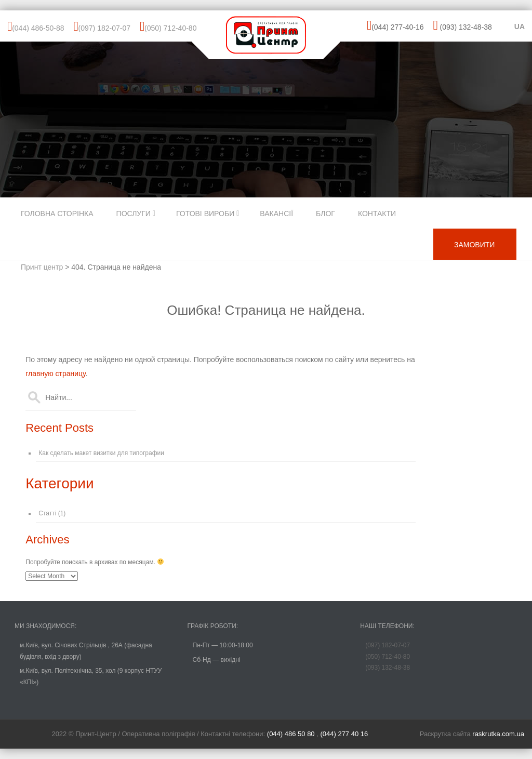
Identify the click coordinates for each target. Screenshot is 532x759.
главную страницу (55, 374)
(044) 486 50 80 (292, 734)
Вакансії (276, 214)
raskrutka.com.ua (498, 734)
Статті (47, 513)
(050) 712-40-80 (170, 28)
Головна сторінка (57, 214)
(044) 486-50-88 (38, 28)
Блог (325, 214)
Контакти (377, 214)
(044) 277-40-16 (397, 27)
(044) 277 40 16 (344, 734)
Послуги (134, 214)
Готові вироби (205, 214)
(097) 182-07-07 (104, 28)
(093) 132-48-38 (465, 27)
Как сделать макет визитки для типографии (101, 453)
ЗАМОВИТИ (474, 245)
